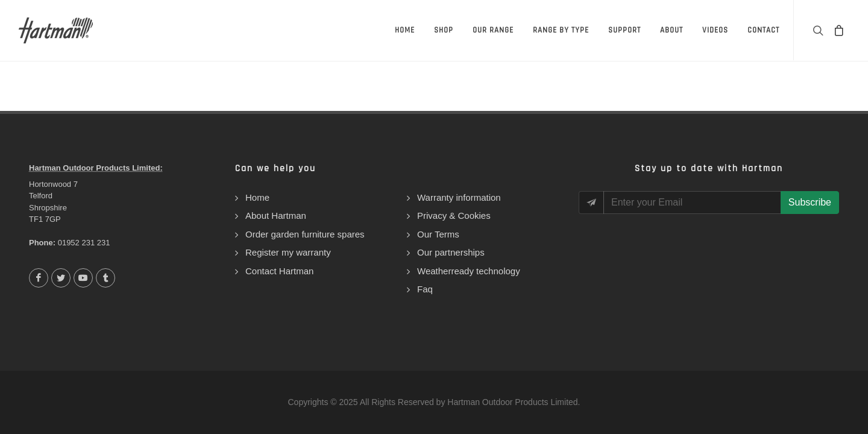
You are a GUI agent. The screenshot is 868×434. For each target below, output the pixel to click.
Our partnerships (451, 252)
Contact (763, 30)
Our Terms (438, 234)
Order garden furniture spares (305, 234)
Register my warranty (288, 252)
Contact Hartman (279, 271)
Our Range (493, 30)
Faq (425, 289)
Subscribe (810, 202)
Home (405, 30)
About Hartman (276, 215)
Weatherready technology (469, 271)
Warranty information (459, 197)
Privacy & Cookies (454, 215)
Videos (715, 30)
